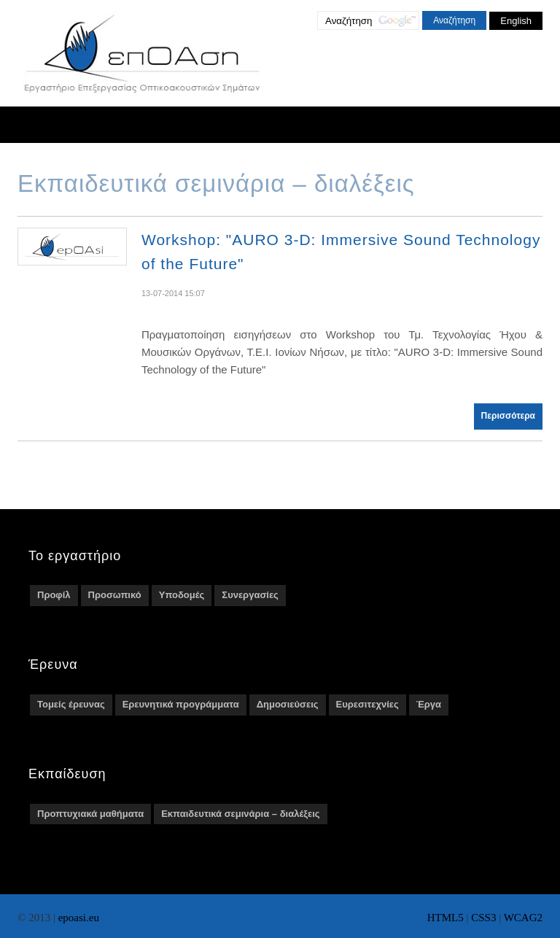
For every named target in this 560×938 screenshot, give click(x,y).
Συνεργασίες (250, 595)
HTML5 (446, 918)
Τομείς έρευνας (71, 704)
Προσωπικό (115, 595)
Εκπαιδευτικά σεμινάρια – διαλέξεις (240, 814)
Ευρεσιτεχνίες (367, 704)
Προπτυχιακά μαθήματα (90, 814)
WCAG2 (523, 918)
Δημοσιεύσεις (288, 704)
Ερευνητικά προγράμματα (181, 704)
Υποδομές (182, 595)
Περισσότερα (508, 416)
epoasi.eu (79, 918)
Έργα (429, 704)
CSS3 (483, 918)
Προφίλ (54, 595)
